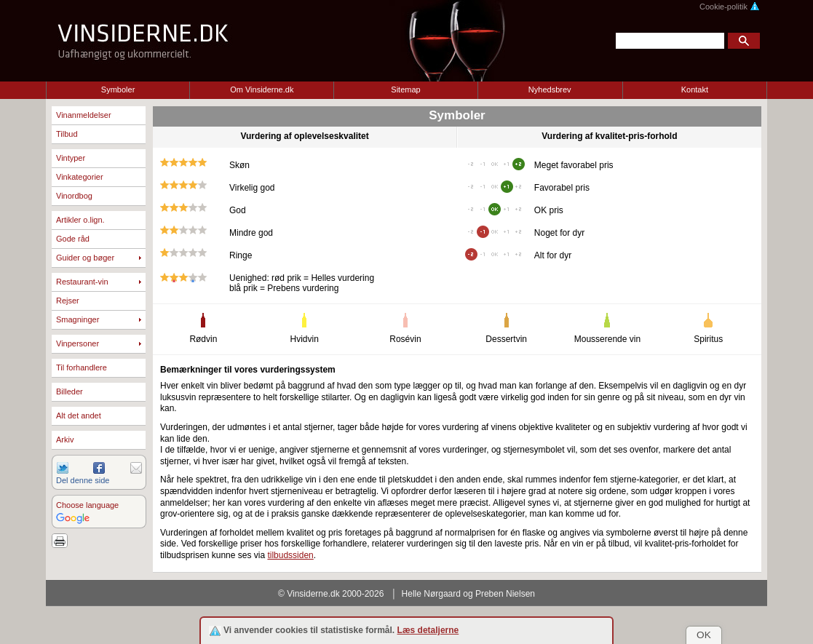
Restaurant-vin (82, 282)
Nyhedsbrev (550, 90)
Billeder (70, 391)
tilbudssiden (290, 555)
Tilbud (67, 134)
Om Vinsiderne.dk (262, 90)
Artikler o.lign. (80, 220)
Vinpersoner (78, 343)
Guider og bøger (85, 258)
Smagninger (78, 319)
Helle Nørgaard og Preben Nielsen (468, 594)
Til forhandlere (82, 367)
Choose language (87, 505)
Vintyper (71, 158)
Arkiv (65, 440)
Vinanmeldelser (84, 115)
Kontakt (695, 90)
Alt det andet (79, 416)
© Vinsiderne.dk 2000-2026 (331, 594)
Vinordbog (74, 196)
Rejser (68, 301)
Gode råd (73, 239)
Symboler (118, 90)
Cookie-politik (730, 7)
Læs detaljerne (428, 630)
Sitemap (405, 90)
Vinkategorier (80, 177)
